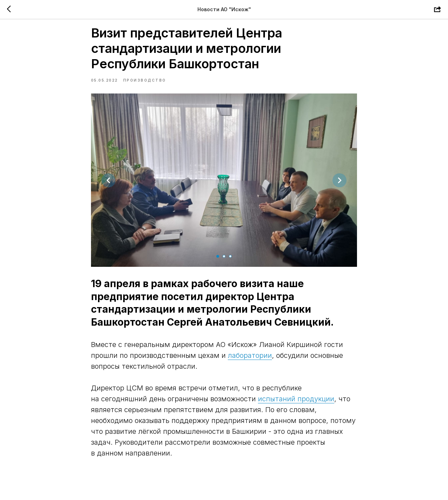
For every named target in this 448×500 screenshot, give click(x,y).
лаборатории (250, 363)
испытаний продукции (296, 407)
